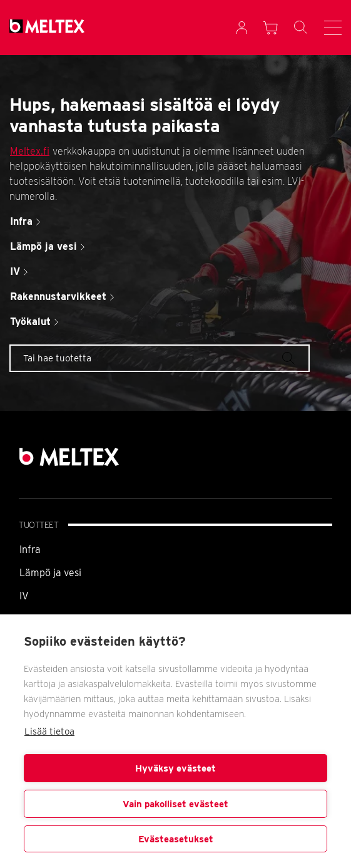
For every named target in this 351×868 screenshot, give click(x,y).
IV (24, 596)
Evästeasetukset (176, 839)
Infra (30, 550)
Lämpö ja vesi (50, 573)
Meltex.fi (30, 151)
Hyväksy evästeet (175, 768)
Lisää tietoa (49, 731)
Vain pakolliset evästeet (175, 804)
